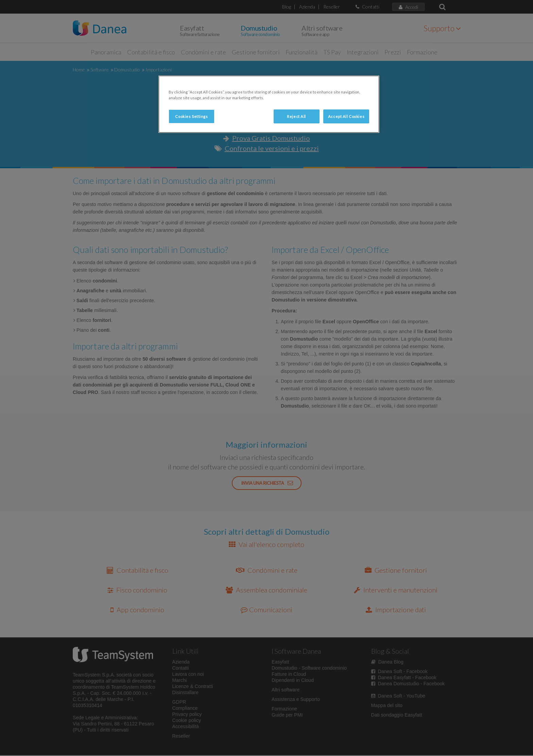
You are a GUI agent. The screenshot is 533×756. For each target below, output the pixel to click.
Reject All (296, 116)
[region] (269, 104)
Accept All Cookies (346, 116)
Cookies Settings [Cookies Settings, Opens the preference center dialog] (191, 116)
